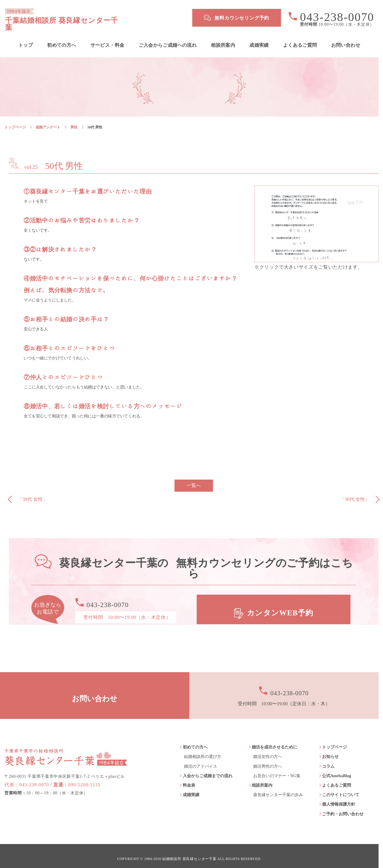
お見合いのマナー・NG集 (277, 770)
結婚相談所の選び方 (203, 751)
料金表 (189, 780)
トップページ (15, 122)
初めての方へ (62, 40)
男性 (74, 122)
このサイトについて (341, 789)
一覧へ (194, 480)
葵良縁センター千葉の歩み (278, 789)
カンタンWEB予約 (281, 604)
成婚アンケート (48, 122)
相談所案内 (223, 40)
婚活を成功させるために (274, 742)
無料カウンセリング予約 (242, 18)
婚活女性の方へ (268, 751)
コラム (328, 761)
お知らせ (330, 751)
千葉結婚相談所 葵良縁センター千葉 (91, 18)
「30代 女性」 (33, 494)
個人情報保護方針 (339, 799)
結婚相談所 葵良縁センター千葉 (189, 853)
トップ (26, 40)
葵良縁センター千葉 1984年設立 (66, 746)
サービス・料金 (108, 40)
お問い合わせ (346, 40)
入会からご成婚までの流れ (208, 770)
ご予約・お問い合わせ (343, 808)
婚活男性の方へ (268, 761)
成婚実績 (259, 40)
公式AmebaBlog (337, 770)
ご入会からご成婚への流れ (168, 40)
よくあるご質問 (300, 40)
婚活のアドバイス (201, 761)
